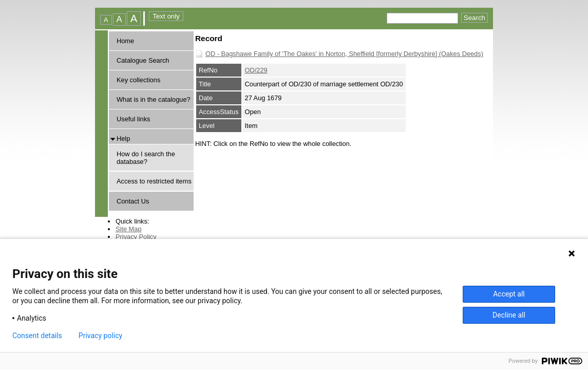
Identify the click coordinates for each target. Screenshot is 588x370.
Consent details (37, 336)
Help (123, 138)
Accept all (509, 294)
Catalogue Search (143, 60)
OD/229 (256, 70)
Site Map (129, 229)
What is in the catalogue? (154, 99)
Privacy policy (100, 336)
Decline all (509, 315)
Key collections (138, 80)
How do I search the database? (146, 158)
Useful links (133, 119)
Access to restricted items (154, 181)
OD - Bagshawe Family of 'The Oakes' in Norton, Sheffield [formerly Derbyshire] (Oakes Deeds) (344, 54)
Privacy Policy (136, 237)
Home (125, 41)
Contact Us (133, 201)
